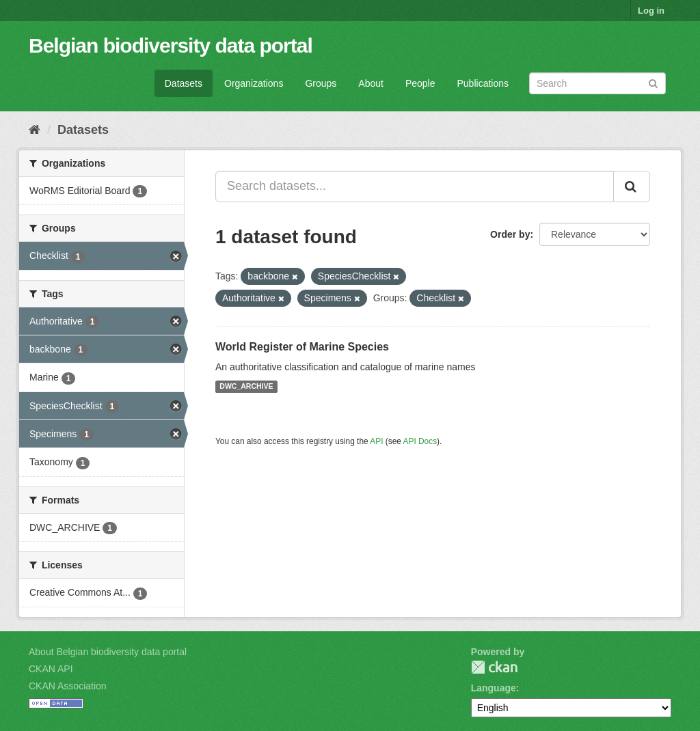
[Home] (35, 130)
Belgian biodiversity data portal (171, 45)
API (376, 441)
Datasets (184, 83)
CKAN (494, 667)
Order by (510, 234)
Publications (483, 83)
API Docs (420, 441)
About (371, 83)
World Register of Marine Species (302, 347)
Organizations (254, 83)
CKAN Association (68, 686)
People (420, 83)
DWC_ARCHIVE (246, 387)
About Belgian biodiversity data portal (108, 652)
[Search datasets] (597, 83)
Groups (321, 83)
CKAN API (51, 669)
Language (494, 688)
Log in (651, 11)
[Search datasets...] (415, 187)
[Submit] (653, 82)
